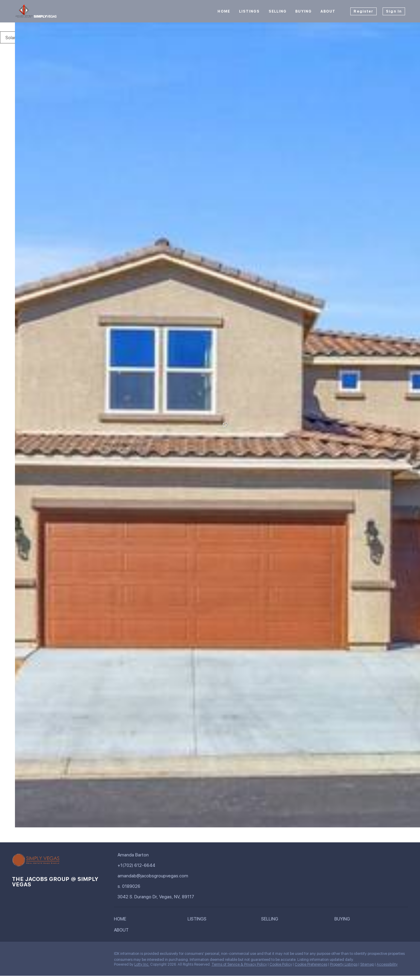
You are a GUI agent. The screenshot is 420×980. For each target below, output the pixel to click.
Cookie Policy (281, 964)
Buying (303, 11)
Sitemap (367, 964)
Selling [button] (278, 11)
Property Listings (344, 964)
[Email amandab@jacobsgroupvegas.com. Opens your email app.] (153, 876)
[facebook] (16, 955)
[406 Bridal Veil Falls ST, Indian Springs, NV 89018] (19, 775)
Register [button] (363, 11)
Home (224, 11)
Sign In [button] (394, 11)
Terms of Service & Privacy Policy (239, 964)
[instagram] (40, 955)
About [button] (328, 11)
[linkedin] (28, 955)
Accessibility (387, 964)
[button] (122, 920)
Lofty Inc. (142, 964)
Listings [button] (249, 11)
